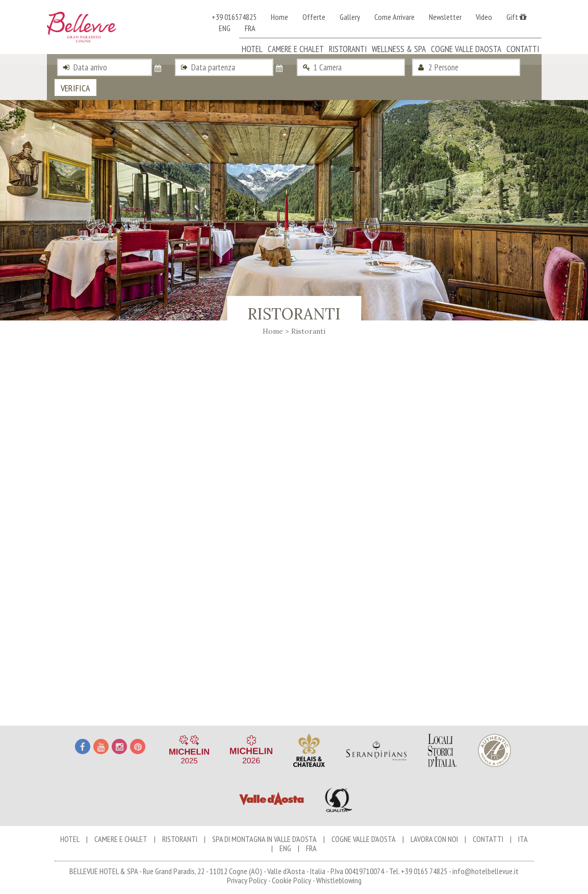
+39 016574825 (234, 17)
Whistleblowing (339, 880)
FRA (250, 28)
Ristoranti (348, 49)
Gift (517, 17)
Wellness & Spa (399, 49)
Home (279, 17)
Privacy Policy (247, 880)
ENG (225, 28)
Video (484, 17)
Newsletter (445, 17)
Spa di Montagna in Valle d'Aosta (264, 839)
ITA (523, 839)
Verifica (75, 88)
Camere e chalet (296, 49)
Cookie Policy (291, 880)
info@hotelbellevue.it (485, 871)
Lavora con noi (434, 839)
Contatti (523, 49)
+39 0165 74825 (424, 871)
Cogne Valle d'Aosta (466, 49)
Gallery (350, 17)
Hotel (252, 49)
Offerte (314, 17)
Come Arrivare (394, 17)
